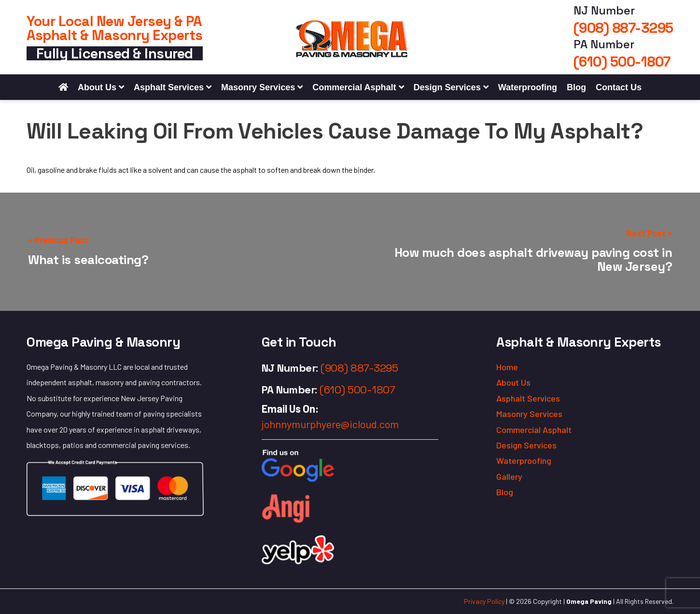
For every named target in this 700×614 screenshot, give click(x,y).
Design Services (447, 87)
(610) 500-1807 (622, 62)
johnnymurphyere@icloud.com (330, 424)
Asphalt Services (169, 87)
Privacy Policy (484, 601)
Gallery (509, 476)
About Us (97, 87)
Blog (576, 87)
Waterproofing (528, 87)
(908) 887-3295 (623, 28)
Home (507, 367)
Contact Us (619, 87)
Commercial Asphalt (354, 87)
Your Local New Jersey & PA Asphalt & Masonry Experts (115, 28)
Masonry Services (258, 87)
